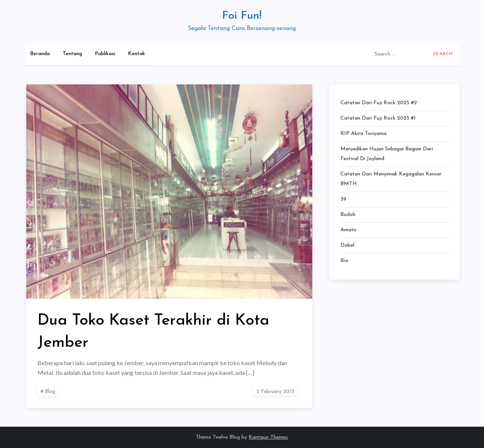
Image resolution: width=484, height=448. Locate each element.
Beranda (40, 54)
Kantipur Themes (268, 437)
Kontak (136, 54)
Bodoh (348, 215)
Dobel (347, 245)
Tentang (72, 54)
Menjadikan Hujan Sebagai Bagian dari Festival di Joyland (387, 154)
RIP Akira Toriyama (363, 134)
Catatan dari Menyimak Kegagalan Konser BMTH (391, 179)
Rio (344, 261)
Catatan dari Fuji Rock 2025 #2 (379, 103)
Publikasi (105, 54)
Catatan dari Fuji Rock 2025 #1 (378, 118)
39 (343, 199)
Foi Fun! (242, 16)
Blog (50, 392)
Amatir (348, 230)
